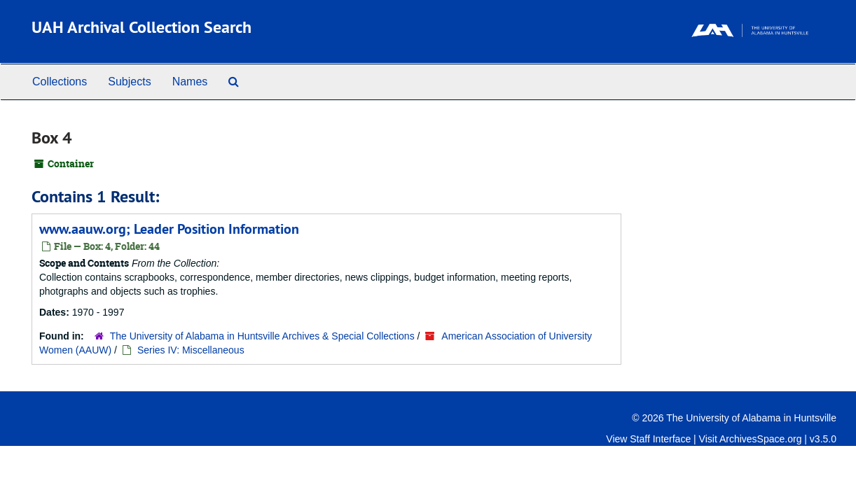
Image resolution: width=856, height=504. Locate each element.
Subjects (129, 82)
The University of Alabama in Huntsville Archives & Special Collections (262, 336)
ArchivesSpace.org (761, 439)
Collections (60, 82)
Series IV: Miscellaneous (191, 350)
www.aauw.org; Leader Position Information (169, 229)
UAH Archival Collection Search (141, 27)
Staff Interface (660, 439)
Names (190, 82)
